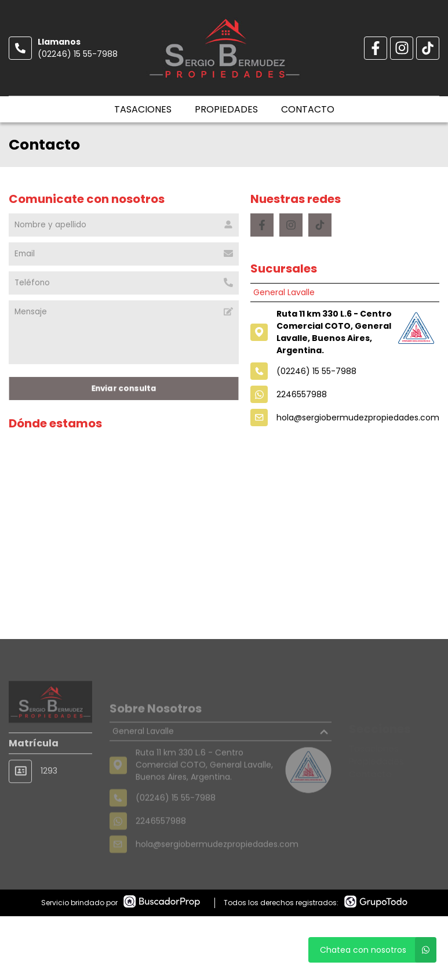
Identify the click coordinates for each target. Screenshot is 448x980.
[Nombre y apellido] (124, 225)
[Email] (124, 254)
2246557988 (302, 394)
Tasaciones (143, 109)
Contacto (308, 109)
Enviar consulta (124, 388)
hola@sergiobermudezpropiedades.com (358, 418)
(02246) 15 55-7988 (78, 54)
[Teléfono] (124, 283)
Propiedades (226, 109)
